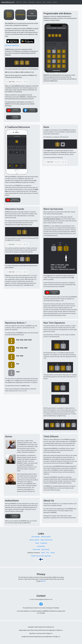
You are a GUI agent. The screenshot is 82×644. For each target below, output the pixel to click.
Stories (25, 2)
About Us (39, 2)
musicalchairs (41, 546)
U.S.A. (48, 553)
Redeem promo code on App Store (41, 556)
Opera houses (45, 549)
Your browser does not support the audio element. (17, 82)
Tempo (37, 543)
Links (44, 2)
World (43, 553)
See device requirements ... (13, 45)
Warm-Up (19, 2)
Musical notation (46, 537)
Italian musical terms (46, 540)
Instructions (32, 2)
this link (43, 581)
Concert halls (36, 549)
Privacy (49, 2)
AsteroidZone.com (8, 2)
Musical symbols (34, 540)
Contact (55, 2)
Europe (53, 553)
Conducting (44, 543)
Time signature (36, 537)
